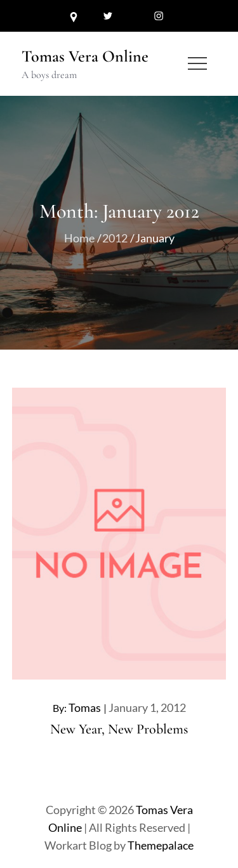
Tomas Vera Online (85, 56)
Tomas (85, 707)
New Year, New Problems (119, 729)
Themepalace (161, 845)
